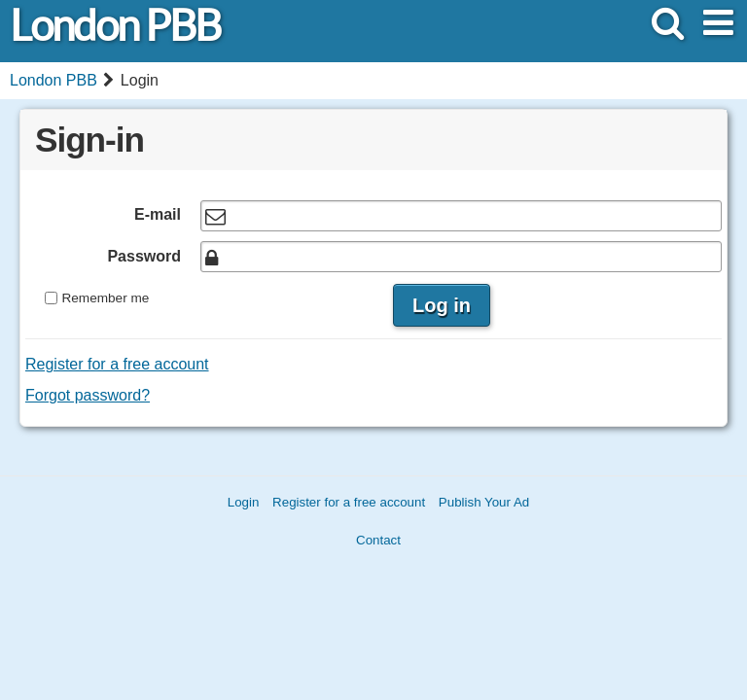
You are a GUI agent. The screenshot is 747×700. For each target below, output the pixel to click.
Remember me (105, 298)
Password (144, 256)
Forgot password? (88, 395)
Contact (378, 540)
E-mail (158, 214)
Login (244, 502)
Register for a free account (117, 364)
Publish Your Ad (484, 502)
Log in (442, 305)
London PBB (115, 26)
